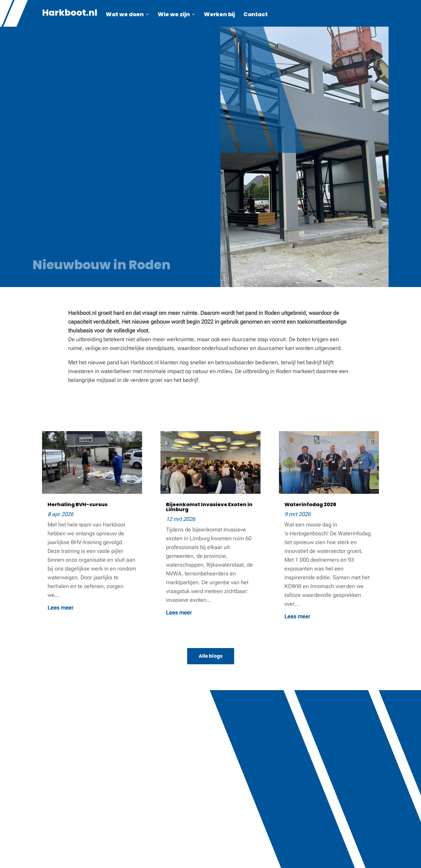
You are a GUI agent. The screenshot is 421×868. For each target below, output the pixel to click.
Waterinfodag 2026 (310, 504)
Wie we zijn (174, 15)
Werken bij (219, 15)
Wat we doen (125, 15)
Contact (256, 15)
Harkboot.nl (70, 15)
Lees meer (60, 608)
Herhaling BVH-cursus (77, 504)
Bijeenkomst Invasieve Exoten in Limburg (209, 507)
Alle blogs (211, 656)
